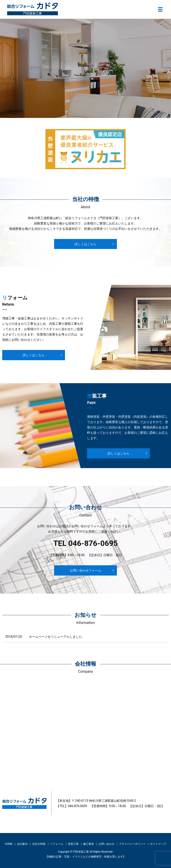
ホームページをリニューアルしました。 (57, 637)
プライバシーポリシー (132, 844)
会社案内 (22, 844)
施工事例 (88, 844)
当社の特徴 (39, 844)
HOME (9, 844)
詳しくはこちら (85, 244)
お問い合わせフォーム (85, 570)
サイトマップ (158, 844)
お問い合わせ (106, 844)
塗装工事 (73, 844)
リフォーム (57, 844)
